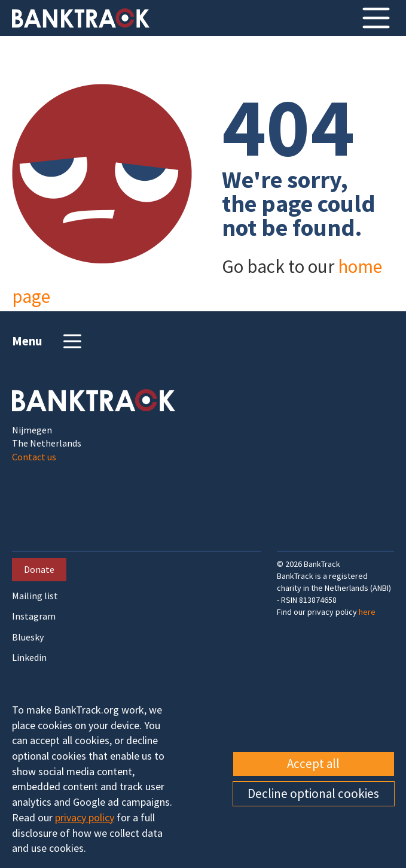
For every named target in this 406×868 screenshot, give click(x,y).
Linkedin (29, 658)
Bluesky (28, 637)
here (367, 612)
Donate (39, 569)
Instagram (34, 616)
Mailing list (35, 596)
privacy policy (85, 817)
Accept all (313, 764)
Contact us (34, 457)
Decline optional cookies (313, 793)
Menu (48, 341)
